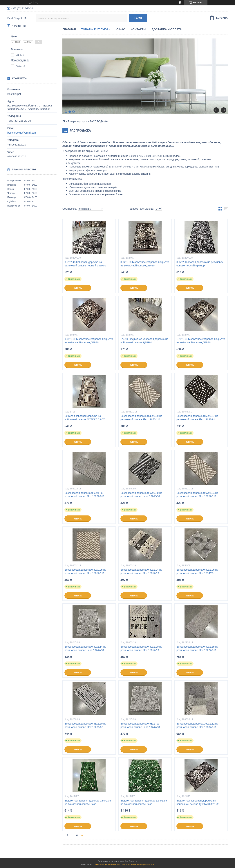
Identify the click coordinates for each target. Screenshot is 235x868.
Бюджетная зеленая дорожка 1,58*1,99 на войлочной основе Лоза (144, 802)
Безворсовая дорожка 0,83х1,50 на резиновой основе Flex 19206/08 (85, 725)
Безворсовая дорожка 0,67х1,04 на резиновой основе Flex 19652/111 (197, 495)
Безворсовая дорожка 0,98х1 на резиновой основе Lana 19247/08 (140, 725)
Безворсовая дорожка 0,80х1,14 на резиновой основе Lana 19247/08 (85, 648)
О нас (121, 29)
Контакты (138, 29)
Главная (69, 29)
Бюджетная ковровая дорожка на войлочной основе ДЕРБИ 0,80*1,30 (198, 802)
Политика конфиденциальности (138, 865)
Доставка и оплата (167, 29)
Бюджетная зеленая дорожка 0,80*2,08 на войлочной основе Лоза (88, 802)
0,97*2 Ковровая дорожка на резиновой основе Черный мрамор (200, 264)
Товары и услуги (95, 29)
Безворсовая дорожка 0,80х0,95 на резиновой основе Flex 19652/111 (85, 571)
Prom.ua (133, 861)
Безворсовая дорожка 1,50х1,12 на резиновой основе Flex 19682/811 (197, 725)
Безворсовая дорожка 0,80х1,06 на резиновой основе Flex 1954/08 (197, 571)
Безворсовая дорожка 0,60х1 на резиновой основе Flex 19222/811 (84, 495)
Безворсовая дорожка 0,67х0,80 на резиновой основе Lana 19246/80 (141, 495)
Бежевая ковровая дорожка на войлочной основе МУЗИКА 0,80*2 (85, 418)
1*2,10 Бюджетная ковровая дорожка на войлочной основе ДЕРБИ (144, 341)
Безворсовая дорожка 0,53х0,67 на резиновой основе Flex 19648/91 (197, 418)
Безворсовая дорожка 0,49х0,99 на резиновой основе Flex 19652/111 (141, 418)
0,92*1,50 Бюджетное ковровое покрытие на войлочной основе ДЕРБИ (145, 264)
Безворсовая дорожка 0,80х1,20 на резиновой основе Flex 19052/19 (141, 648)
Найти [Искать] (138, 18)
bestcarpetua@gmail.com (22, 133)
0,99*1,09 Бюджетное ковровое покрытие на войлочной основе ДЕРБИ (89, 341)
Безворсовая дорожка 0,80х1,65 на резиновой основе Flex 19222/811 (197, 648)
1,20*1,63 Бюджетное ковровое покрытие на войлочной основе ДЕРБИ (201, 341)
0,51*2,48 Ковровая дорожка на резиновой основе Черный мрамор (85, 264)
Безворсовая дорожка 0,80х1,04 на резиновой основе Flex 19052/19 (141, 571)
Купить (78, 288)
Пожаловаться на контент (107, 865)
